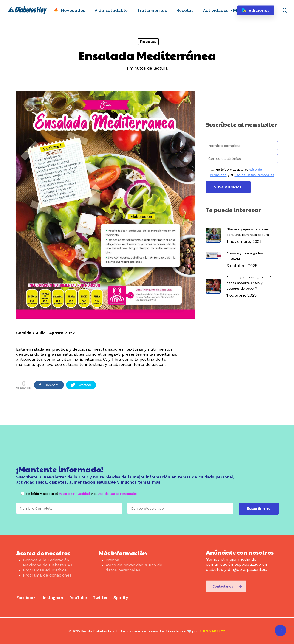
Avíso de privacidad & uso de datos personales (134, 567)
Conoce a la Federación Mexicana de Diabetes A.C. (49, 562)
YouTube (79, 598)
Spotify (121, 598)
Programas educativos (45, 570)
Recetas (148, 41)
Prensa (112, 560)
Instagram (53, 598)
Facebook (26, 598)
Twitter (100, 598)
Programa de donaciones (47, 575)
